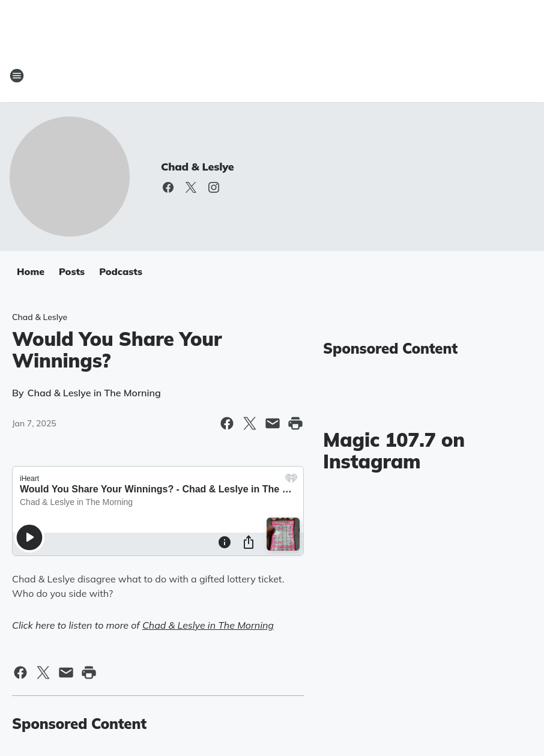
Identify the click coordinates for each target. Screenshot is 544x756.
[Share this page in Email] (273, 423)
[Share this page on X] (250, 423)
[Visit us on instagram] (214, 187)
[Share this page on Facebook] (227, 423)
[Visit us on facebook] (168, 187)
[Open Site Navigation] (17, 76)
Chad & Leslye (198, 167)
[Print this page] (295, 423)
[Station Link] (272, 76)
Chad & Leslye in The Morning (208, 625)
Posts (72, 271)
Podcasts (121, 271)
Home (31, 271)
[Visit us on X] (191, 187)
